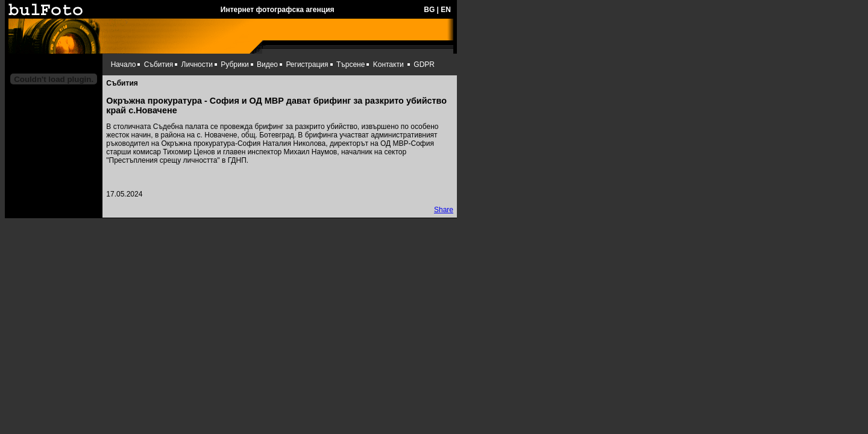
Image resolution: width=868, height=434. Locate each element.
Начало (124, 64)
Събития (159, 64)
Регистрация (307, 64)
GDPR (424, 64)
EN (446, 10)
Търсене (351, 64)
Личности (197, 64)
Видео (267, 64)
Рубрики (234, 64)
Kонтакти (388, 64)
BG (429, 10)
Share (444, 210)
